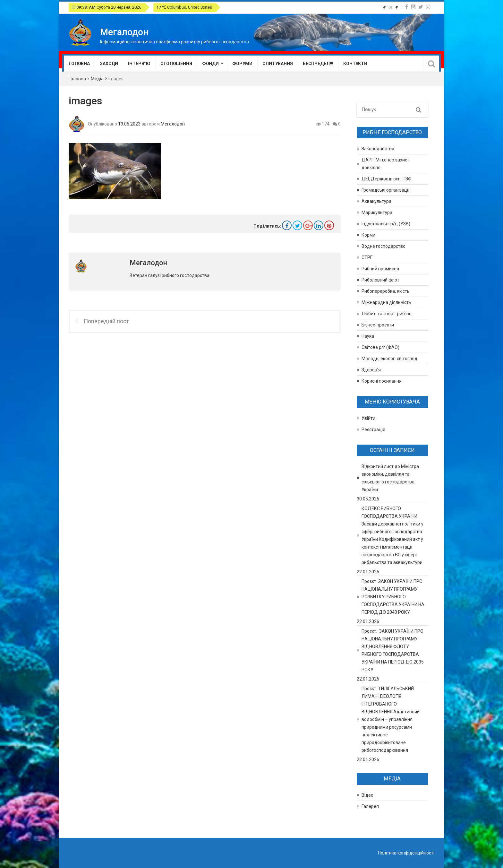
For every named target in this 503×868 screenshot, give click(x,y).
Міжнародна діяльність (386, 302)
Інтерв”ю (139, 64)
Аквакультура (376, 201)
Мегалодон (173, 124)
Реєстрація (373, 430)
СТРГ (367, 257)
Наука (368, 336)
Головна (79, 64)
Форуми (242, 64)
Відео (367, 795)
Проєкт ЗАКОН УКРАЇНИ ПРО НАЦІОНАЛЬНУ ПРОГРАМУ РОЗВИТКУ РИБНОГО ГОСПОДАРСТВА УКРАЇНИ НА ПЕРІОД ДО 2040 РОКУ (393, 597)
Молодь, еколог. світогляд (389, 359)
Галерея (370, 806)
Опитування (278, 64)
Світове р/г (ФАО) (380, 347)
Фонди (210, 64)
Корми (368, 235)
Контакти (355, 64)
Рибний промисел (380, 269)
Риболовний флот (380, 280)
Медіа (97, 79)
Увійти (368, 418)
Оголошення (176, 64)
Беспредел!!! (318, 64)
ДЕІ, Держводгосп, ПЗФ (387, 179)
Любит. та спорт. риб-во (387, 314)
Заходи (109, 64)
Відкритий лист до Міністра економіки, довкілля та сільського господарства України (390, 478)
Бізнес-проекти (378, 325)
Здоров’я (371, 370)
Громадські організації (385, 190)
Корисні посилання (382, 381)
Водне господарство (384, 246)
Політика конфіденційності (406, 853)
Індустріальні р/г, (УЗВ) (386, 224)
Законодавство (378, 149)
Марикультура (377, 213)
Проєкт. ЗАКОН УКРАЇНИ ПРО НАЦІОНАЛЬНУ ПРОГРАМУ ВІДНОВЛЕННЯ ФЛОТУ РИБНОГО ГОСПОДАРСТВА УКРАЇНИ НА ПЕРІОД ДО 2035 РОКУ (393, 650)
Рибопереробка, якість (386, 291)
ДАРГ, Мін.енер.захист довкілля (385, 164)
